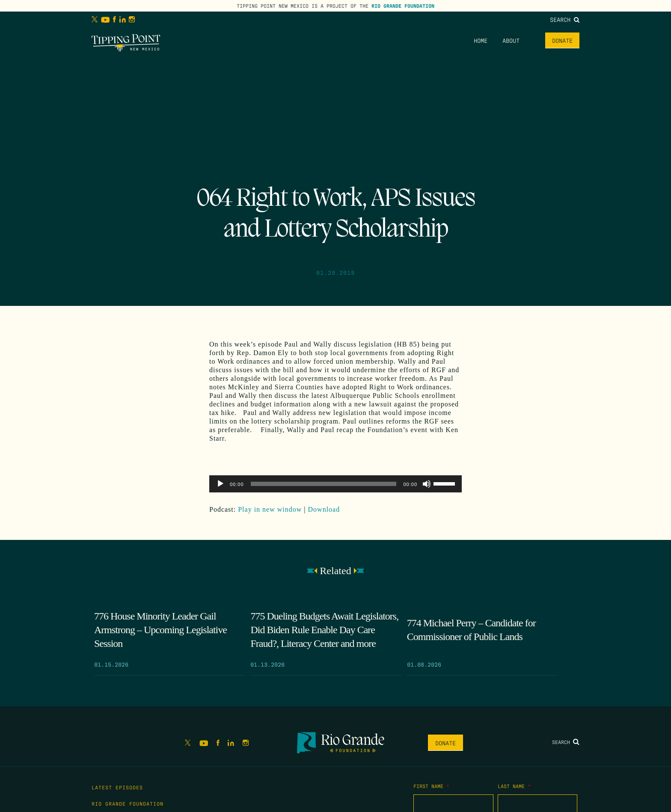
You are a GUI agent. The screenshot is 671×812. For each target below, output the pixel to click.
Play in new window (270, 509)
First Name (431, 786)
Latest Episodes (117, 787)
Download (324, 509)
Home (481, 40)
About (511, 40)
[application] (335, 484)
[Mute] (427, 484)
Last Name (514, 786)
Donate (562, 40)
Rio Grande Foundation (403, 6)
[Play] (220, 484)
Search (565, 19)
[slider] (324, 484)
